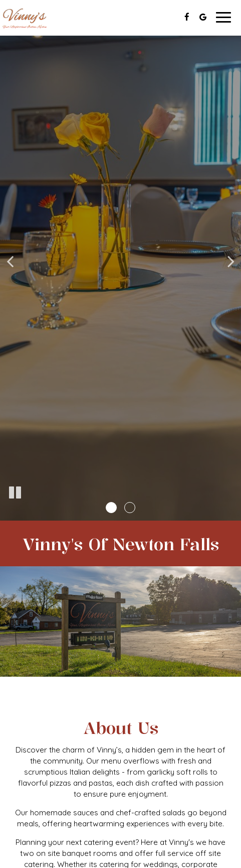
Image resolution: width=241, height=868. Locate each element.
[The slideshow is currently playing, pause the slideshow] (15, 493)
